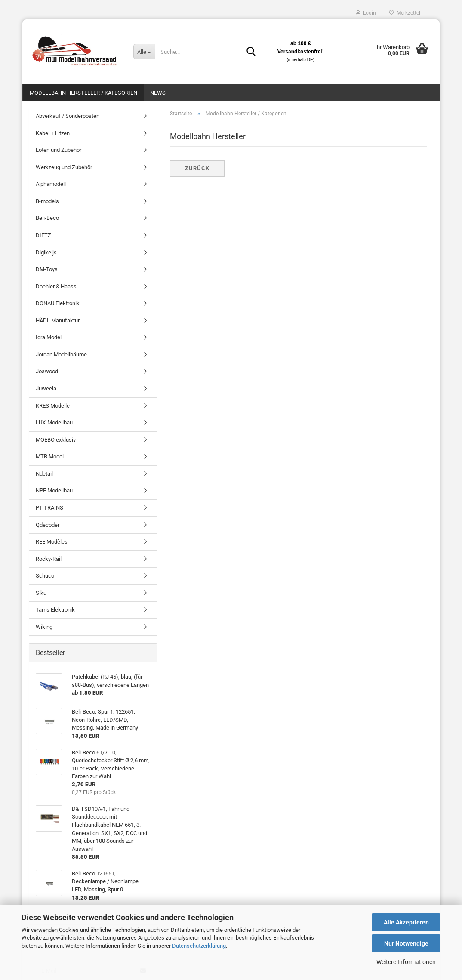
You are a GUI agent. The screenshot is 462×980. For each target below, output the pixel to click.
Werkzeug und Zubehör (64, 167)
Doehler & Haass (56, 286)
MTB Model (50, 456)
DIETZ (43, 235)
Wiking (44, 627)
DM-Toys (47, 269)
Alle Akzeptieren (406, 922)
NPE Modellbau (54, 490)
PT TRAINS (49, 508)
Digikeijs (46, 252)
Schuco (45, 576)
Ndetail (44, 474)
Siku (41, 593)
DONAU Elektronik (58, 303)
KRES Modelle (53, 406)
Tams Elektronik (55, 610)
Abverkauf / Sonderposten (68, 116)
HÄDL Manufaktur (58, 320)
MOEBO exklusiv (56, 440)
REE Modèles (52, 542)
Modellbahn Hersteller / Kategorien (83, 93)
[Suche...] (144, 52)
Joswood (47, 371)
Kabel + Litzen (53, 133)
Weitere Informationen (406, 962)
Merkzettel (405, 13)
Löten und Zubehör (59, 150)
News (158, 93)
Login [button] (366, 13)
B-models (47, 201)
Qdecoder (48, 525)
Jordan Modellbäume (61, 354)
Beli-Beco (47, 218)
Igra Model (49, 337)
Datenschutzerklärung (199, 946)
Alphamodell (51, 184)
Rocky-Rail (49, 559)
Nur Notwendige (406, 943)
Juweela (46, 388)
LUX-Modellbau (54, 422)
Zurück (197, 168)
